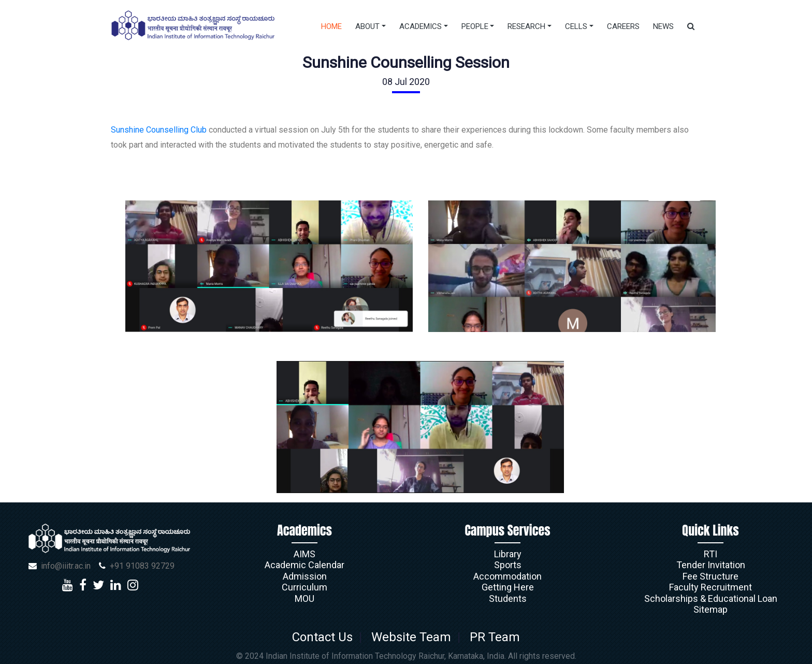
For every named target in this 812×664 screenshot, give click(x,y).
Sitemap (711, 609)
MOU (304, 598)
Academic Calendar (304, 565)
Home (331, 26)
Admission (305, 576)
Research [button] (526, 26)
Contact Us (325, 637)
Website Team (411, 637)
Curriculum (304, 587)
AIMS (304, 554)
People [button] (475, 26)
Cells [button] (576, 26)
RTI (711, 554)
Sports (508, 565)
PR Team (492, 637)
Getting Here (508, 587)
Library (508, 554)
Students (508, 598)
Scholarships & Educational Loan (711, 598)
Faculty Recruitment (711, 587)
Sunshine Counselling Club (160, 130)
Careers (623, 26)
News (663, 26)
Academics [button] (421, 26)
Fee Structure (711, 576)
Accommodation (508, 576)
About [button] (367, 26)
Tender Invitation (711, 565)
